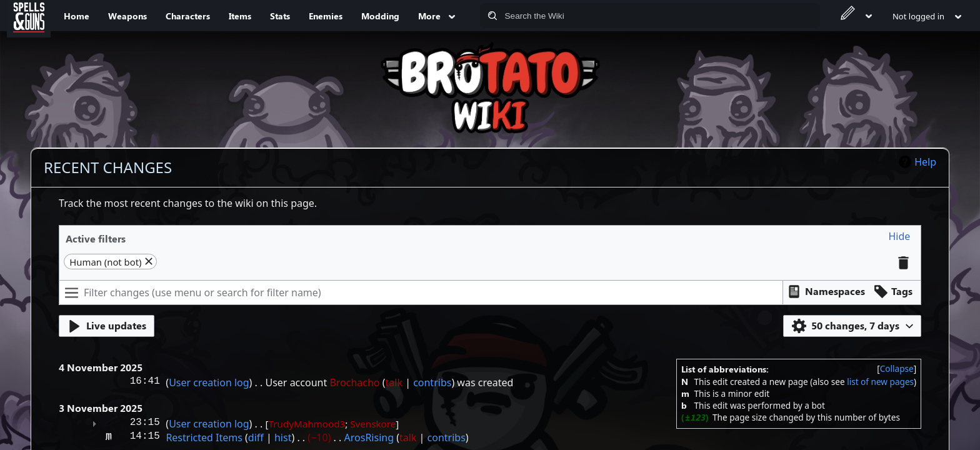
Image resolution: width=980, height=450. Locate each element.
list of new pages (880, 382)
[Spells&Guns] (29, 16)
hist (283, 437)
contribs (432, 382)
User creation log (209, 382)
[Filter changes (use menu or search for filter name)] (421, 292)
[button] (900, 237)
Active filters (96, 238)
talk (394, 382)
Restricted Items (204, 437)
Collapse (897, 368)
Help (925, 162)
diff (256, 437)
